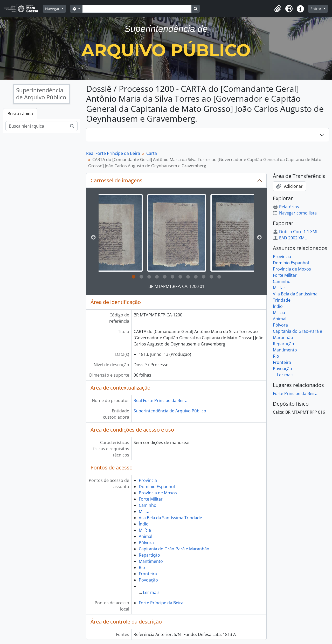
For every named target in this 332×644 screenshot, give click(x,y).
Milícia (145, 530)
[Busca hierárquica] (36, 126)
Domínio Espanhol (157, 487)
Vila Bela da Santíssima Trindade (170, 518)
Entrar (316, 9)
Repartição (149, 555)
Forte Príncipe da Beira (161, 603)
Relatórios (286, 207)
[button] (278, 9)
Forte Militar (151, 499)
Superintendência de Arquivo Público (170, 411)
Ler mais (151, 592)
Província (148, 480)
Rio (142, 567)
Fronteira (148, 574)
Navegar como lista (295, 213)
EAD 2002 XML (290, 238)
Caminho (148, 505)
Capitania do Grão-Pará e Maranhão (174, 549)
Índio (144, 524)
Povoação (148, 580)
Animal (146, 536)
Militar (145, 511)
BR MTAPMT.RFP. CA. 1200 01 (176, 286)
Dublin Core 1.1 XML (296, 232)
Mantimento (151, 561)
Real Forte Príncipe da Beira (113, 153)
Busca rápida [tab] (20, 114)
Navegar (53, 9)
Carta (152, 153)
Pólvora (146, 543)
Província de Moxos (158, 493)
